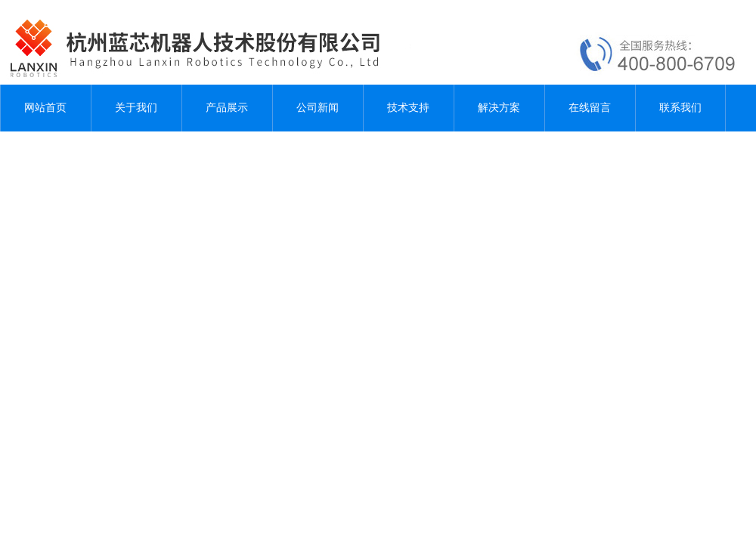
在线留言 (590, 108)
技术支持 (408, 108)
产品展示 (227, 108)
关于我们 (136, 108)
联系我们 (680, 108)
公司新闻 (318, 108)
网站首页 (45, 108)
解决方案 (499, 108)
